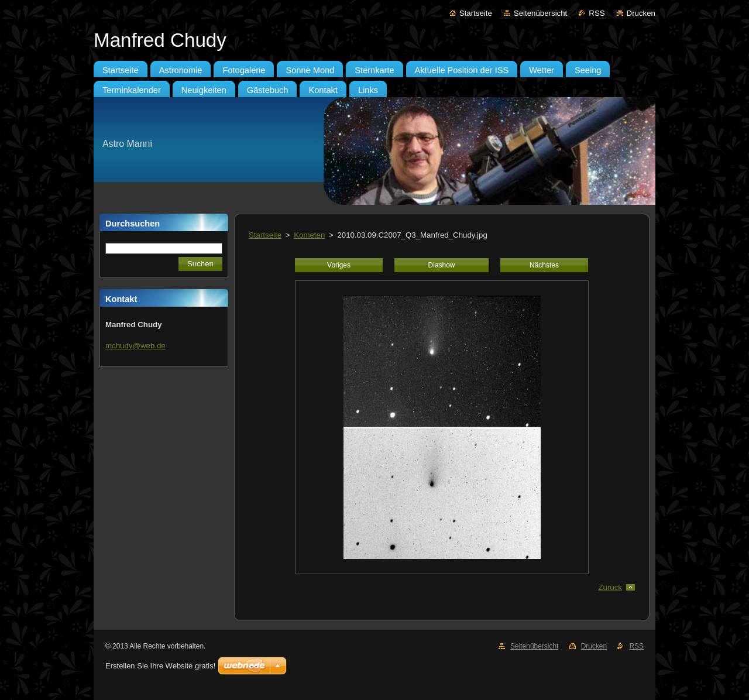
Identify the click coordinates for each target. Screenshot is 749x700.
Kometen (309, 235)
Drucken (641, 13)
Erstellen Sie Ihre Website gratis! (160, 666)
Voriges (339, 265)
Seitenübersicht (540, 13)
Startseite (476, 13)
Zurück (610, 587)
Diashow (442, 265)
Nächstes (544, 265)
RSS (597, 13)
